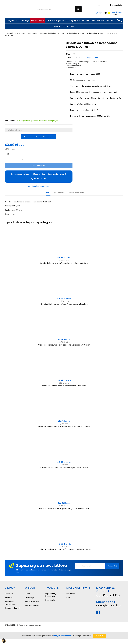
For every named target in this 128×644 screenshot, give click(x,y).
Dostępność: (10, 121)
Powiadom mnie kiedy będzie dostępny (39, 137)
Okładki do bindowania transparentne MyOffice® (64, 386)
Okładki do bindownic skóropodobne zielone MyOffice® (64, 263)
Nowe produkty (32, 602)
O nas (28, 594)
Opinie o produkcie (75, 193)
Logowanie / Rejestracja (51, 595)
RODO (68, 598)
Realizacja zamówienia (10, 603)
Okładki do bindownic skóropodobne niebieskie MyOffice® (64, 345)
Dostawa (9, 594)
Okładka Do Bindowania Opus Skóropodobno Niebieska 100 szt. (64, 549)
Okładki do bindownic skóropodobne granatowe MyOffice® (64, 508)
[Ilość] (13, 158)
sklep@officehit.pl (109, 605)
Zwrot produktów (12, 608)
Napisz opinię (91, 57)
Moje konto (50, 600)
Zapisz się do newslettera (42, 565)
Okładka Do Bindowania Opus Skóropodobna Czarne (64, 468)
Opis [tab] (48, 193)
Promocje (29, 598)
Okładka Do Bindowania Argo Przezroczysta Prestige (64, 304)
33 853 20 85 (108, 595)
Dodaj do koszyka (38, 166)
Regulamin (70, 594)
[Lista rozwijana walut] (101, 5)
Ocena (69, 57)
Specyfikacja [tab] (59, 193)
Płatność (9, 598)
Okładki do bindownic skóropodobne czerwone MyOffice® (64, 427)
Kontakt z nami (32, 606)
